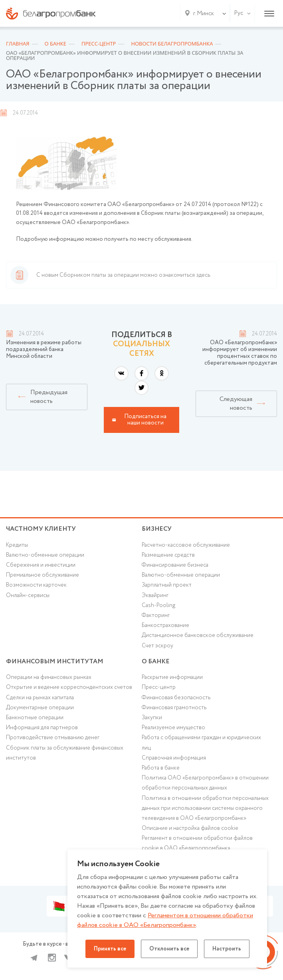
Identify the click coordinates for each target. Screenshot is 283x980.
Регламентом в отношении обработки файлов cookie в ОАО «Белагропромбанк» (165, 920)
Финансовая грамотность (174, 708)
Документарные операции (40, 708)
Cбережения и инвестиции (41, 565)
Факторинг (156, 615)
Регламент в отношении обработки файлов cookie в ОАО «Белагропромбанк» (197, 843)
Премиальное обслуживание (43, 575)
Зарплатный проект (167, 585)
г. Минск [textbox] (204, 14)
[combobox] (202, 14)
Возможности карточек (36, 585)
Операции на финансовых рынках (49, 677)
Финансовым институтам (55, 662)
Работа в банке (161, 768)
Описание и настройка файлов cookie (190, 828)
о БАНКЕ (156, 662)
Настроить (227, 949)
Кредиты (17, 545)
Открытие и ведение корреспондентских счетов (69, 687)
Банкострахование (165, 625)
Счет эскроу (157, 646)
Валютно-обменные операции (45, 555)
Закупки (152, 718)
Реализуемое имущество (173, 728)
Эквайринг (155, 595)
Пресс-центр (159, 687)
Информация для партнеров (42, 728)
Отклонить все (169, 949)
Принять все (110, 949)
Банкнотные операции (35, 718)
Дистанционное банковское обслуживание (198, 635)
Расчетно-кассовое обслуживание (186, 545)
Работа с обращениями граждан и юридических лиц (201, 743)
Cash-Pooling (158, 605)
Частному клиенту (41, 529)
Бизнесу (157, 529)
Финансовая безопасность (176, 698)
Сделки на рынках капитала (40, 698)
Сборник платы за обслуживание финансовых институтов (65, 753)
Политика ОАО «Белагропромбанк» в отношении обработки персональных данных (205, 783)
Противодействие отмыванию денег (53, 738)
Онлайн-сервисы (28, 595)
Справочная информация (174, 758)
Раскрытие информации (172, 677)
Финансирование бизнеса (175, 565)
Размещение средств (168, 555)
